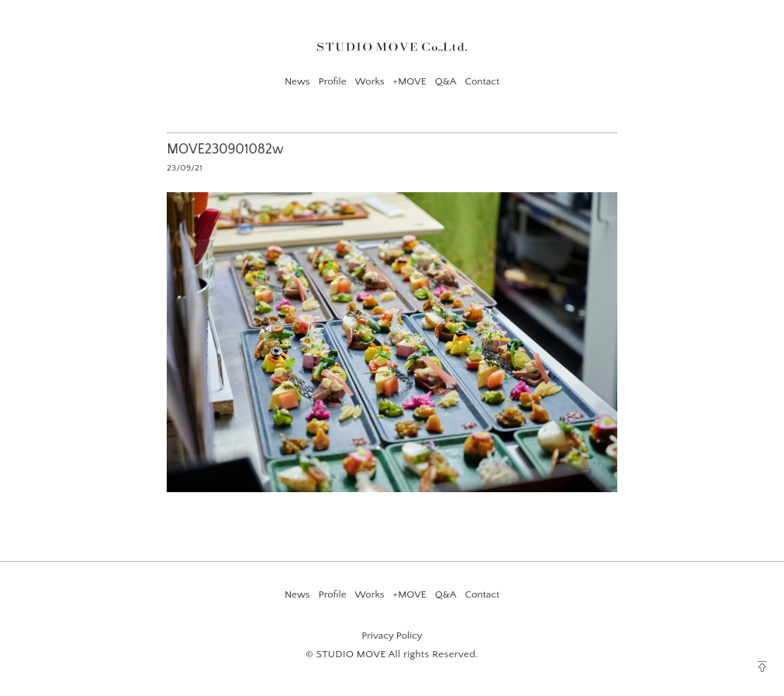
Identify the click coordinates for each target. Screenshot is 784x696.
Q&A (446, 81)
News (297, 81)
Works (370, 81)
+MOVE (410, 81)
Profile (333, 81)
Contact (482, 81)
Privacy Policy (392, 636)
